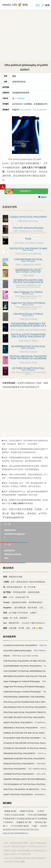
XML (18, 861)
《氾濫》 (34, 826)
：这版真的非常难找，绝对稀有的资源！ (23, 602)
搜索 (47, 5)
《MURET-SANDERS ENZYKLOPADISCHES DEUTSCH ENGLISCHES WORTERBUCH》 (25, 830)
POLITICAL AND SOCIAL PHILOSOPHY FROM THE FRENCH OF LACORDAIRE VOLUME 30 (28, 358)
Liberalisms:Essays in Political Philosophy (28, 315)
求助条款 (21, 98)
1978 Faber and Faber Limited (20, 656)
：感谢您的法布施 (12, 577)
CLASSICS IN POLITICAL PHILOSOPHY (28, 217)
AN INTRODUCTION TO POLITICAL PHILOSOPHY (28, 348)
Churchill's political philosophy (28, 228)
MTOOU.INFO (29, 858)
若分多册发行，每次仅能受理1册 (34, 110)
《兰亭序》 (41, 811)
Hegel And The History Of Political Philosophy (28, 304)
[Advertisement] (26, 35)
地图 (23, 861)
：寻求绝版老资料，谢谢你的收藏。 (22, 592)
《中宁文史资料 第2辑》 (20, 826)
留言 (38, 5)
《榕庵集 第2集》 (10, 811)
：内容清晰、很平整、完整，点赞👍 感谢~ (23, 628)
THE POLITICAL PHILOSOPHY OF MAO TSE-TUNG (28, 250)
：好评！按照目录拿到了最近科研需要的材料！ (26, 582)
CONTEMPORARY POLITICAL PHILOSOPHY (28, 260)
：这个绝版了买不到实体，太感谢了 (20, 613)
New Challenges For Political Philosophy (28, 293)
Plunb (28, 239)
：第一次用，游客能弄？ (16, 618)
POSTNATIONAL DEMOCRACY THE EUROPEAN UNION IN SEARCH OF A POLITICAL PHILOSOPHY (28, 326)
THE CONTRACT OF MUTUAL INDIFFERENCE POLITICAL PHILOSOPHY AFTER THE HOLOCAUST (28, 271)
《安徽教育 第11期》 (24, 822)
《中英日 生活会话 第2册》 (14, 815)
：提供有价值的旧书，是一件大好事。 (20, 587)
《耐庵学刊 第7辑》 (27, 811)
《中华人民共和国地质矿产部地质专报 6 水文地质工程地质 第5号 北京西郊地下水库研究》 (25, 818)
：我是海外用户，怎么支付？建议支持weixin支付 (25, 623)
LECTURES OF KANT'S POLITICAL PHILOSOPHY (28, 369)
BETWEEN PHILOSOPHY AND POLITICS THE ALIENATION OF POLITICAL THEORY (28, 282)
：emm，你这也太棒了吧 (15, 597)
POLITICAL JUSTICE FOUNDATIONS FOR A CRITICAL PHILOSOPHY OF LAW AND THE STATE (28, 337)
